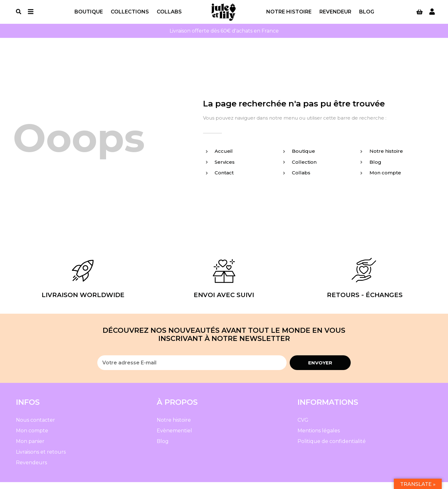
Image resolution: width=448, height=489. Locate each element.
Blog (367, 15)
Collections (130, 15)
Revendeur (335, 15)
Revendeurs (31, 469)
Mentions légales (319, 438)
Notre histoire (289, 15)
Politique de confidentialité (332, 448)
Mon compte (32, 438)
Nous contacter (36, 427)
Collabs (169, 15)
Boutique (89, 15)
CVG (303, 427)
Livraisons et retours (41, 459)
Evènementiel (174, 438)
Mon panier (30, 448)
